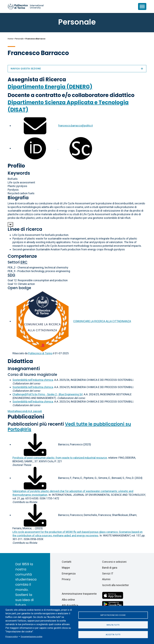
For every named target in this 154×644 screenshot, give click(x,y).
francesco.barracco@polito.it (75, 126)
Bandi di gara (110, 568)
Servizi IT (108, 573)
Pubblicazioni (26, 417)
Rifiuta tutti (113, 625)
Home (10, 39)
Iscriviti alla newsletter (115, 585)
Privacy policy (12, 636)
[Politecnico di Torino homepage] (26, 6)
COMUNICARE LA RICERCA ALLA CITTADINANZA (102, 321)
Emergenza (69, 573)
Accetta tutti (113, 635)
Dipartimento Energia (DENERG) (50, 87)
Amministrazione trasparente (79, 594)
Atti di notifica (70, 605)
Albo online (68, 600)
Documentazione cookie (32, 636)
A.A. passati (25, 411)
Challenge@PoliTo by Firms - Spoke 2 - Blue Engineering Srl (48, 394)
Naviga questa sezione (77, 69)
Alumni (106, 579)
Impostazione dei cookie (113, 615)
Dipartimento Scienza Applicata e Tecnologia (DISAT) (68, 106)
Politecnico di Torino (40, 353)
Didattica (20, 361)
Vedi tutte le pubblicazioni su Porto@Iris (69, 427)
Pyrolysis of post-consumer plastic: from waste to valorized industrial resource (60, 458)
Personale (19, 39)
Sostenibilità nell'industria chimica (33, 380)
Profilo (16, 166)
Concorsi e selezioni (114, 562)
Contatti (67, 562)
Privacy (66, 579)
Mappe (66, 568)
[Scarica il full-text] (35, 444)
